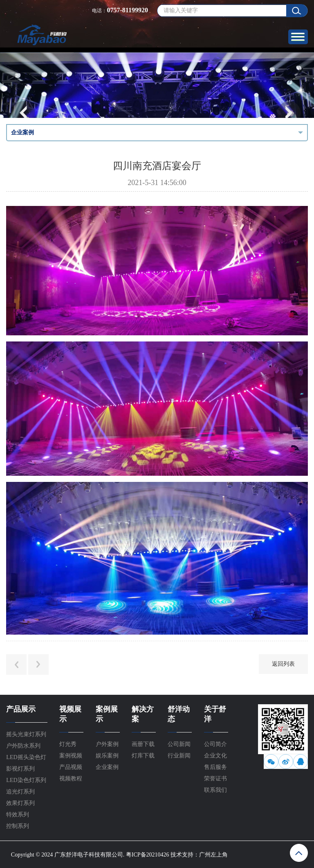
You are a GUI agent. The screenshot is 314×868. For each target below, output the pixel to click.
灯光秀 (68, 744)
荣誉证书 (215, 779)
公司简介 (215, 744)
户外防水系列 (23, 746)
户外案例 (107, 744)
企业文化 (215, 756)
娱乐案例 (107, 756)
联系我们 (215, 790)
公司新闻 (179, 744)
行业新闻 (179, 756)
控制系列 (18, 826)
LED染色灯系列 (26, 780)
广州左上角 (213, 855)
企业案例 (107, 767)
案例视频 (71, 756)
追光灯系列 (20, 792)
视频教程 (71, 779)
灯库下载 (143, 756)
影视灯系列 (20, 769)
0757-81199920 (127, 10)
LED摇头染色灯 (26, 757)
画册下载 (143, 744)
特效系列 (18, 815)
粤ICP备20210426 (148, 855)
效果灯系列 (20, 803)
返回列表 (283, 664)
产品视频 (71, 767)
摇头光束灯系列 (26, 734)
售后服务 (215, 767)
